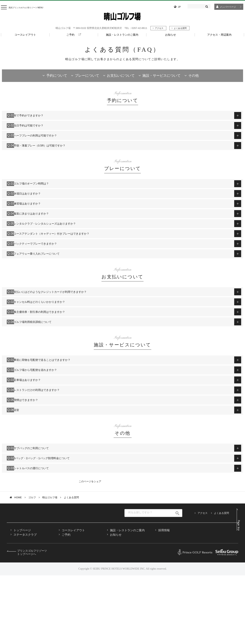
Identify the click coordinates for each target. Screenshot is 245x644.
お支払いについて (121, 76)
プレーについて (87, 76)
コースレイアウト (73, 599)
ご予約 (66, 603)
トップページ (22, 599)
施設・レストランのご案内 (127, 599)
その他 (193, 76)
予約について (57, 76)
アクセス (159, 28)
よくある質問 (180, 28)
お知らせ (116, 603)
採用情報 (164, 599)
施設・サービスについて (161, 76)
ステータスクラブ (25, 603)
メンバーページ (228, 7)
